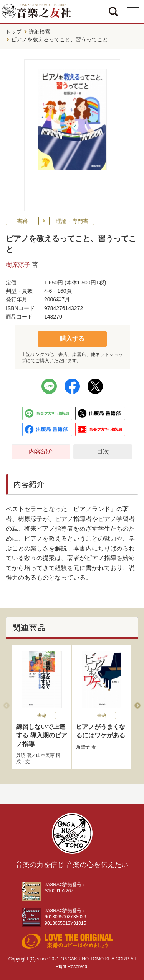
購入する (72, 339)
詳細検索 (40, 32)
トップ (13, 32)
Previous (7, 706)
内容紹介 (41, 452)
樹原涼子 (18, 265)
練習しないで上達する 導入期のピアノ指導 (41, 735)
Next (137, 706)
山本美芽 (45, 755)
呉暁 (21, 755)
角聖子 (83, 747)
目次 (103, 452)
